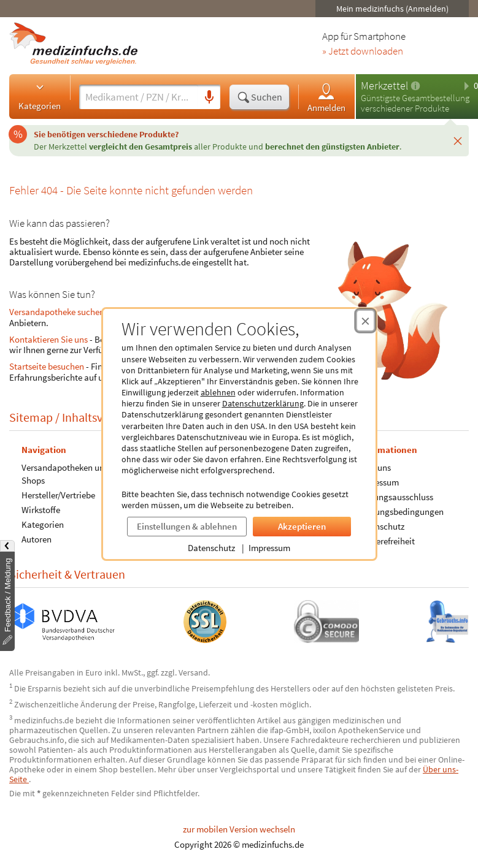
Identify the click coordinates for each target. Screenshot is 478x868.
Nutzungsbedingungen (400, 511)
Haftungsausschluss (395, 496)
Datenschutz (211, 548)
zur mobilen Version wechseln (239, 829)
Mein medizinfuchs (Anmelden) (392, 9)
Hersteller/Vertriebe (58, 494)
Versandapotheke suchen (57, 312)
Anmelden (326, 97)
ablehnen (218, 392)
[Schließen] (458, 140)
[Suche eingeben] (139, 97)
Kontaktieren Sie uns (48, 339)
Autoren (37, 539)
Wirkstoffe (41, 509)
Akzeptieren (302, 526)
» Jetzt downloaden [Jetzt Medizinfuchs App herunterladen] (363, 51)
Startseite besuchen (47, 366)
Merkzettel (384, 86)
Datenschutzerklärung (263, 403)
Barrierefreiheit (386, 540)
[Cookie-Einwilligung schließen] (365, 321)
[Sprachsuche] (209, 97)
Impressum (269, 548)
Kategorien (40, 96)
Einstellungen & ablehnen (187, 526)
